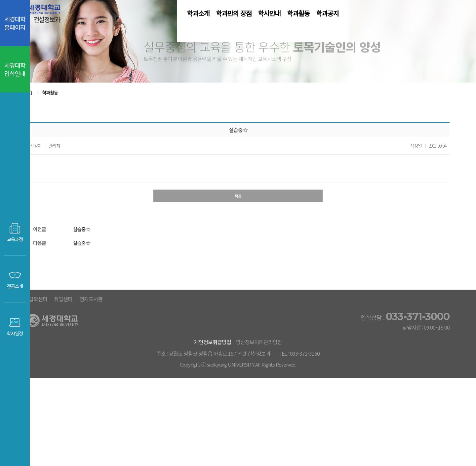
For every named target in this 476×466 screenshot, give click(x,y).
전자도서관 (276, 374)
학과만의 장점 (230, 23)
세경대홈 (167, 374)
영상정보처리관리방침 (278, 416)
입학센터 (202, 374)
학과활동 (333, 23)
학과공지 (381, 23)
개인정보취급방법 (222, 416)
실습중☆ (96, 281)
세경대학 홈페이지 (15, 23)
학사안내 (286, 23)
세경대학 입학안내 (15, 69)
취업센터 (238, 374)
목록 (253, 247)
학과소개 (175, 23)
